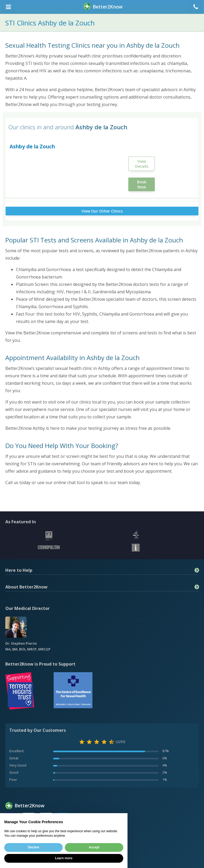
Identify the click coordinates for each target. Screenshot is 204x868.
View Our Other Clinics (102, 211)
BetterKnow (103, 7)
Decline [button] (34, 847)
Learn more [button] (64, 858)
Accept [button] (94, 847)
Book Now (142, 184)
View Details (142, 164)
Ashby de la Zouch (32, 146)
